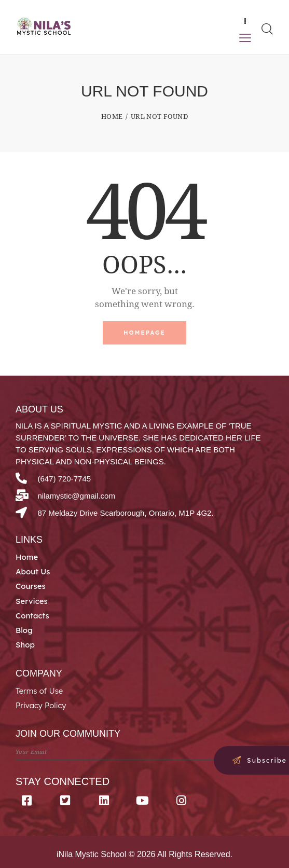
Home (112, 116)
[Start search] (267, 29)
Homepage (144, 333)
